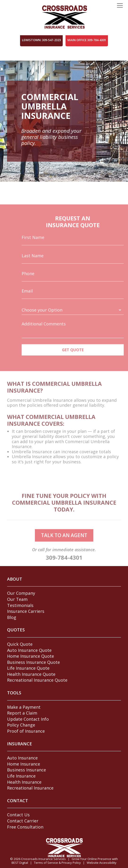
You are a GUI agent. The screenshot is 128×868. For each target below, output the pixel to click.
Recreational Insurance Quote (37, 680)
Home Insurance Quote (31, 656)
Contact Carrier (23, 821)
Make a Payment (24, 707)
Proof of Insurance (26, 731)
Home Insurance (24, 764)
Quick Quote (20, 644)
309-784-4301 (64, 563)
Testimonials (20, 605)
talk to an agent (64, 540)
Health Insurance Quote (31, 674)
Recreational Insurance (30, 788)
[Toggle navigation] (120, 6)
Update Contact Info (28, 719)
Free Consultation (25, 827)
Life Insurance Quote (28, 668)
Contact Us (18, 815)
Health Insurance (24, 782)
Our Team (17, 599)
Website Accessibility (102, 863)
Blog (12, 617)
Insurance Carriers (26, 611)
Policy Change (21, 725)
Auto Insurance (22, 758)
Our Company (21, 593)
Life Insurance (21, 776)
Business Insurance (27, 770)
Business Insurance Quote (33, 662)
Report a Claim (22, 713)
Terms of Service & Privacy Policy (57, 863)
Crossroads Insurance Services (43, 859)
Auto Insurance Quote (29, 650)
